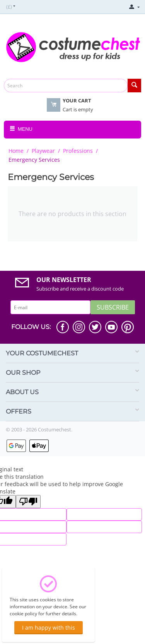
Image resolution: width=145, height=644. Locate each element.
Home (16, 151)
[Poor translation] (28, 502)
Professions (78, 151)
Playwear (43, 151)
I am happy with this (49, 628)
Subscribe (113, 307)
